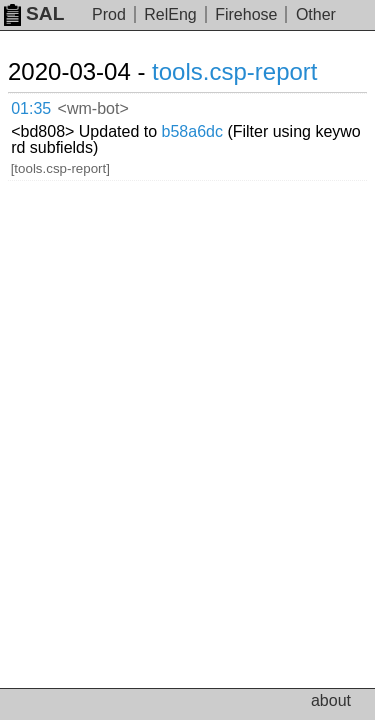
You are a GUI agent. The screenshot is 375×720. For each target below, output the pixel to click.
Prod (109, 14)
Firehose (246, 14)
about (331, 700)
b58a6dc (192, 131)
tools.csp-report (234, 71)
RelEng (170, 14)
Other (316, 14)
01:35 (31, 108)
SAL (34, 13)
